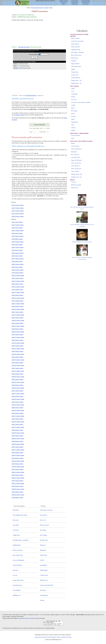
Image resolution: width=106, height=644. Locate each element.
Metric (73, 108)
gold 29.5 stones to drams (18, 382)
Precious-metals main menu (37, 8)
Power (73, 114)
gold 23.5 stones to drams (18, 349)
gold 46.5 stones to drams (18, 478)
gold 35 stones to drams (17, 413)
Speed (73, 119)
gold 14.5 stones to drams (18, 298)
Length (73, 105)
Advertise (64, 638)
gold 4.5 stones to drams (18, 242)
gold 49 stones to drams (17, 492)
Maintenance (43, 550)
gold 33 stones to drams (17, 402)
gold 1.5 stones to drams (18, 225)
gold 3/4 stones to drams (18, 216)
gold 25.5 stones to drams (18, 360)
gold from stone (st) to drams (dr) (28, 618)
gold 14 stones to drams (17, 295)
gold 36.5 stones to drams (18, 422)
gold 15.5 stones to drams (18, 304)
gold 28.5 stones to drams (18, 377)
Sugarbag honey (76, 50)
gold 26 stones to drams (17, 363)
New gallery (16, 525)
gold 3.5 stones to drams (18, 236)
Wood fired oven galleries (64, 3)
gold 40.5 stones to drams (18, 444)
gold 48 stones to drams (17, 486)
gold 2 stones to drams (17, 228)
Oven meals (16, 530)
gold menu (46, 8)
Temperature (75, 72)
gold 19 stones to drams (17, 323)
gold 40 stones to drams (17, 441)
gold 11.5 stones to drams (18, 281)
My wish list (43, 590)
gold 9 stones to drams (17, 267)
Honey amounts (76, 47)
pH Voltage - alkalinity (78, 52)
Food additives (44, 565)
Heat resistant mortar (18, 555)
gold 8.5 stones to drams (18, 264)
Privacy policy (38, 638)
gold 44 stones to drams (17, 464)
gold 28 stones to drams (17, 374)
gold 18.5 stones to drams (18, 320)
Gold (73, 138)
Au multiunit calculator (19, 115)
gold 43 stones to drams (17, 458)
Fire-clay (15, 575)
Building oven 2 (17, 595)
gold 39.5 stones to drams (18, 438)
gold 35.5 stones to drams (18, 416)
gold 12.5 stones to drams (18, 287)
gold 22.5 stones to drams (18, 343)
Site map (42, 600)
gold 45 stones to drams (17, 469)
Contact (59, 638)
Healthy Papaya (44, 570)
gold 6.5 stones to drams (18, 253)
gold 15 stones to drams (17, 301)
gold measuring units (31, 95)
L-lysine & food (44, 575)
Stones (51, 8)
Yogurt (73, 69)
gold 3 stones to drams (17, 233)
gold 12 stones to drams (17, 284)
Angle (73, 88)
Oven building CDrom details (20, 515)
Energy (73, 97)
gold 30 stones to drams (17, 385)
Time (73, 125)
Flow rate (74, 100)
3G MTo (42, 560)
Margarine (74, 152)
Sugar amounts (75, 64)
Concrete (74, 182)
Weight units (75, 83)
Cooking (42, 1)
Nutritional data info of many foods (86, 3)
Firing (45, 1)
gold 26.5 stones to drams (18, 365)
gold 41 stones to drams (17, 447)
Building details (17, 545)
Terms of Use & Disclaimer (49, 638)
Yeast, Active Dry (76, 163)
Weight (73, 130)
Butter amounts (76, 38)
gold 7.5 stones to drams (18, 259)
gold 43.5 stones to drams (18, 461)
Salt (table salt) (76, 157)
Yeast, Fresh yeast (76, 169)
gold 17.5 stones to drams (18, 315)
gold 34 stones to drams (17, 408)
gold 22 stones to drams (17, 340)
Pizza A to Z (43, 520)
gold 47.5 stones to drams (18, 483)
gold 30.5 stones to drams (18, 388)
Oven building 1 (17, 590)
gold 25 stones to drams (17, 357)
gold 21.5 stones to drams (18, 337)
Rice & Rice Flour (76, 55)
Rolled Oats (75, 58)
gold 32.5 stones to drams (18, 399)
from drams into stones (24, 47)
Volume (73, 128)
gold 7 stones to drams (17, 256)
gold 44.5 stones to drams (18, 467)
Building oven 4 (44, 580)
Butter (73, 143)
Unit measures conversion (46, 510)
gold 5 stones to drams (17, 245)
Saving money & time (18, 580)
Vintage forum (16, 535)
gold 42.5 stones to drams (18, 455)
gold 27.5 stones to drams (18, 371)
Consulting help (44, 595)
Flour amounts (75, 44)
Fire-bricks (15, 570)
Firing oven (43, 545)
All (54, 1)
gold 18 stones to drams (17, 318)
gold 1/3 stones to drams (18, 208)
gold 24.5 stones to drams (18, 354)
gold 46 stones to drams (17, 475)
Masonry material (76, 185)
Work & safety (44, 555)
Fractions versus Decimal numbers (81, 102)
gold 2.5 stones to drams (18, 231)
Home (22, 3)
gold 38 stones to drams (17, 430)
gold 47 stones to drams (17, 481)
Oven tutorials (43, 515)
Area (73, 91)
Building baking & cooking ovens (75, 3)
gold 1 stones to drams (17, 222)
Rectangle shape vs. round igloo (21, 540)
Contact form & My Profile (47, 585)
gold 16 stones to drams (17, 306)
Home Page (16, 510)
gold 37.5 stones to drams (18, 427)
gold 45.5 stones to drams (18, 472)
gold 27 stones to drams (17, 368)
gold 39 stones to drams (17, 436)
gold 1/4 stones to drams (18, 205)
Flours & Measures (77, 149)
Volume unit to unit (77, 174)
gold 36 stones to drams (17, 419)
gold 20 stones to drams (17, 329)
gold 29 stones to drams (17, 379)
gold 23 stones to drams (17, 346)
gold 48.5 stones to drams (18, 489)
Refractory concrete (18, 550)
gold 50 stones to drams (17, 498)
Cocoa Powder (75, 146)
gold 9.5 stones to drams (18, 270)
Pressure (74, 116)
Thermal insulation (17, 565)
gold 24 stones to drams (17, 351)
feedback (32, 629)
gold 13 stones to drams (17, 290)
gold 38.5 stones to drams (18, 433)
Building (38, 1)
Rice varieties (75, 155)
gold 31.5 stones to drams (18, 394)
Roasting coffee (44, 540)
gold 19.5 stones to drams (18, 326)
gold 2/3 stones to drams (18, 214)
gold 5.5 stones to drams (18, 247)
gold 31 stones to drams (17, 391)
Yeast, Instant (75, 171)
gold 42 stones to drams (17, 453)
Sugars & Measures (77, 160)
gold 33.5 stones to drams (18, 405)
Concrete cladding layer (19, 560)
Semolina (74, 61)
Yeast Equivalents (76, 66)
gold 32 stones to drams (17, 396)
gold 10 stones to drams (17, 273)
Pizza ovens (16, 520)
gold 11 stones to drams (17, 278)
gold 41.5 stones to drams (18, 450)
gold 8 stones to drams (17, 261)
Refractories (75, 188)
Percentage (74, 111)
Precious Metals (76, 135)
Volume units (75, 80)
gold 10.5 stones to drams (18, 275)
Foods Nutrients (76, 78)
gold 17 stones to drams (17, 312)
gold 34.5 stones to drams (18, 410)
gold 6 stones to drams (17, 250)
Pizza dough (43, 530)
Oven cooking (43, 535)
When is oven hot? (44, 525)
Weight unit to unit (77, 177)
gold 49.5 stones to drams (18, 495)
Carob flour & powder (77, 41)
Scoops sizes (75, 75)
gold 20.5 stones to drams (18, 332)
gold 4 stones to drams (17, 239)
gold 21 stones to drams (17, 334)
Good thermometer (17, 585)
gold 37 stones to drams (17, 424)
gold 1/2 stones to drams (18, 211)
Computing (74, 94)
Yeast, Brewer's (76, 166)
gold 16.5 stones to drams (18, 309)
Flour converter (50, 1)
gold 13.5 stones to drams (18, 292)
